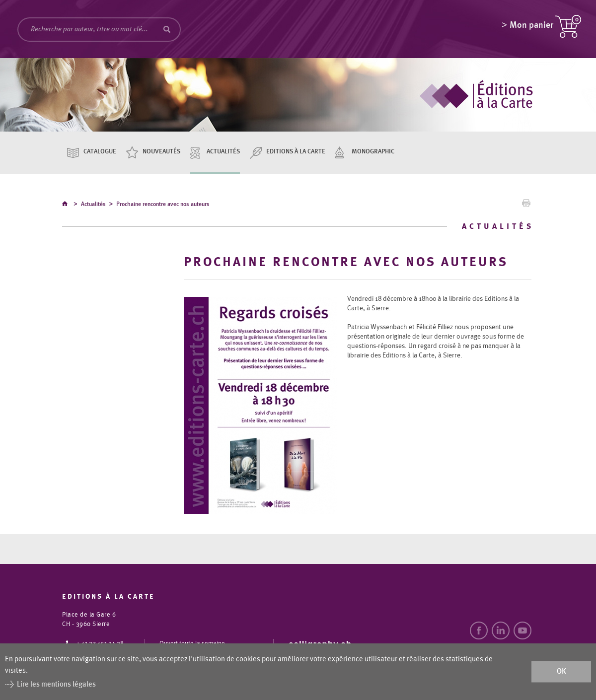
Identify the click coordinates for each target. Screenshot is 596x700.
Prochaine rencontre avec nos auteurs (163, 206)
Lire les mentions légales (56, 684)
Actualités (223, 152)
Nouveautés (161, 152)
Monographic (373, 152)
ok (561, 671)
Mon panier (531, 27)
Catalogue (100, 152)
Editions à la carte (296, 152)
